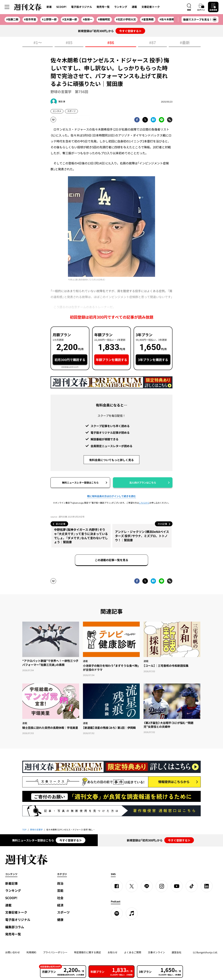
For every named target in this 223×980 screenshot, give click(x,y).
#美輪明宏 (104, 19)
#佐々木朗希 (167, 19)
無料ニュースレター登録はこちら (80, 483)
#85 (69, 43)
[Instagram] (162, 886)
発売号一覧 (103, 7)
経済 (60, 905)
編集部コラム (15, 927)
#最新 (185, 43)
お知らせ (113, 952)
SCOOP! (61, 7)
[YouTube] (177, 886)
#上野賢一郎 (49, 19)
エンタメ (57, 111)
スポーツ (71, 111)
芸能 (60, 890)
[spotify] (117, 913)
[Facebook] (117, 886)
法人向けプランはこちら (143, 483)
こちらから (144, 503)
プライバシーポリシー (55, 952)
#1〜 (38, 43)
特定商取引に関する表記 (87, 952)
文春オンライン (156, 952)
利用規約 (31, 952)
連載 (134, 7)
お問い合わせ (13, 952)
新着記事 (11, 883)
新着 (49, 7)
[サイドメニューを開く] (7, 7)
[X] (132, 886)
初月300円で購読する (70, 360)
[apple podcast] (132, 913)
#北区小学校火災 (126, 19)
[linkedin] (207, 886)
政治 (60, 883)
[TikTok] (192, 886)
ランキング (121, 7)
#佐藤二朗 (12, 19)
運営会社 (176, 952)
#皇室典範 (148, 19)
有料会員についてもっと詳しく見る (111, 460)
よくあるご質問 (133, 952)
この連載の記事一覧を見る (111, 560)
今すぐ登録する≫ (130, 31)
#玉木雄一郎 (70, 19)
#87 (153, 43)
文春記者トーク (151, 7)
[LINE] (147, 886)
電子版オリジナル (82, 7)
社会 (60, 898)
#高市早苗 (30, 19)
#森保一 (88, 19)
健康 (60, 920)
